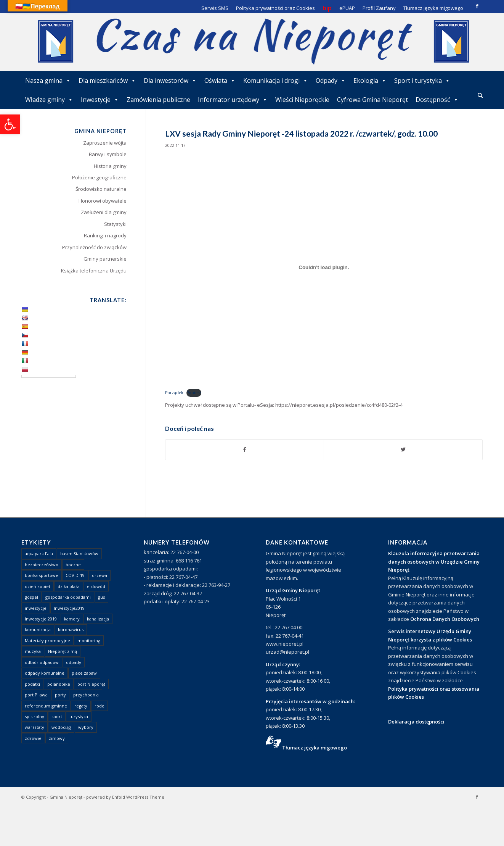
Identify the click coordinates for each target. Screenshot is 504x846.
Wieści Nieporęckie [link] (302, 100)
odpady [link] (74, 662)
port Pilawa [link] (36, 695)
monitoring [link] (89, 641)
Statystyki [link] (115, 224)
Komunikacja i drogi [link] (276, 81)
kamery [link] (72, 619)
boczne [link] (73, 565)
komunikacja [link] (38, 629)
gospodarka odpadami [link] (68, 597)
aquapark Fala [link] (39, 554)
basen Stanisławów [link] (79, 554)
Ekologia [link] (370, 81)
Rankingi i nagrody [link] (105, 235)
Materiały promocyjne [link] (47, 641)
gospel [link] (31, 597)
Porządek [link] (174, 393)
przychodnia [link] (86, 695)
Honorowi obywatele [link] (103, 201)
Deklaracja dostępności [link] (416, 722)
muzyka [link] (33, 651)
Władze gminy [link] (49, 100)
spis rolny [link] (35, 716)
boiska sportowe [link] (42, 575)
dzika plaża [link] (69, 586)
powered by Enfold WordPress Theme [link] (125, 797)
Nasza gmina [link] (48, 81)
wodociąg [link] (61, 727)
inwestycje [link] (36, 608)
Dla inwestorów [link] (170, 81)
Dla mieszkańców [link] (107, 81)
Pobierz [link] (194, 393)
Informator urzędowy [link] (233, 100)
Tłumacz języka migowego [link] (315, 748)
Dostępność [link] (437, 100)
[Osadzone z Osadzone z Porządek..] (324, 267)
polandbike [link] (59, 684)
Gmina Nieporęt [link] (66, 797)
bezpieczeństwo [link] (42, 565)
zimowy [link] (57, 738)
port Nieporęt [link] (91, 684)
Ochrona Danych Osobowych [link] (445, 619)
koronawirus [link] (71, 629)
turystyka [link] (79, 716)
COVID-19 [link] (75, 575)
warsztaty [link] (35, 727)
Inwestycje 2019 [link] (41, 619)
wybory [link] (86, 727)
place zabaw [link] (84, 673)
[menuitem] (480, 96)
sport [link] (57, 716)
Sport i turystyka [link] (422, 81)
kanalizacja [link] (98, 619)
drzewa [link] (100, 575)
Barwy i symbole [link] (108, 154)
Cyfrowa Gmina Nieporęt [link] (372, 100)
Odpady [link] (331, 81)
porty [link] (60, 695)
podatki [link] (32, 684)
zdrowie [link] (33, 738)
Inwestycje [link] (100, 100)
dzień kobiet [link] (38, 586)
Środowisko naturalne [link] (101, 189)
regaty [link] (81, 706)
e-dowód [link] (96, 586)
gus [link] (101, 597)
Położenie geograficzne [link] (99, 177)
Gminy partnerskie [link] (105, 259)
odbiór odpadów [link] (42, 662)
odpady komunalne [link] (45, 673)
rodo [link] (100, 706)
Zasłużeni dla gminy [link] (104, 212)
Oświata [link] (220, 81)
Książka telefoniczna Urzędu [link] (94, 271)
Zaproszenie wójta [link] (105, 143)
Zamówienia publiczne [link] (158, 100)
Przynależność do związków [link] (94, 247)
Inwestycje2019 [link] (69, 608)
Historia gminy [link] (110, 166)
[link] (10, 124)
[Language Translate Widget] (49, 376)
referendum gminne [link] (46, 706)
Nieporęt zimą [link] (63, 651)
